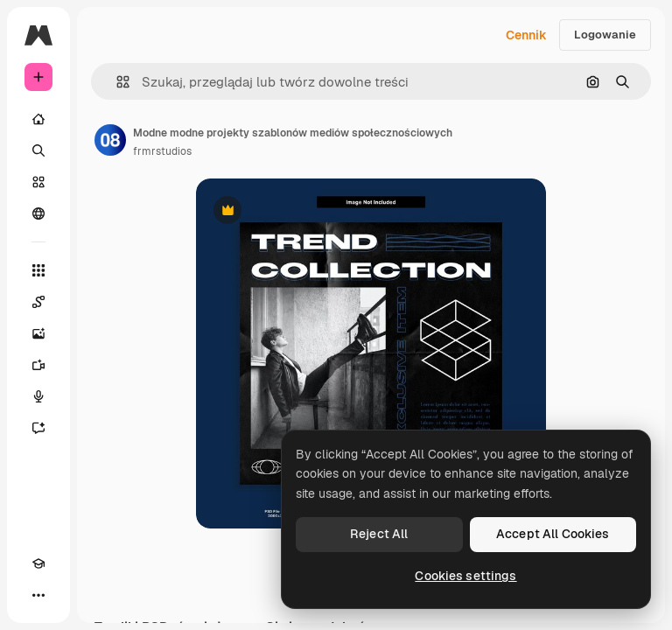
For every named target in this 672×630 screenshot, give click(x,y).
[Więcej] (38, 595)
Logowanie (605, 35)
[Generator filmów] (38, 365)
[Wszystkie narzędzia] (38, 270)
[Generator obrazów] (38, 333)
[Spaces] (38, 302)
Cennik (526, 35)
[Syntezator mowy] (38, 396)
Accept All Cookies (553, 534)
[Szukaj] (38, 150)
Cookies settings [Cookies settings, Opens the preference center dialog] (465, 576)
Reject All (379, 534)
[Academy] (38, 563)
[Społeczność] (38, 213)
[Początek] (38, 119)
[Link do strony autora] (110, 140)
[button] (116, 82)
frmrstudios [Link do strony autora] (162, 151)
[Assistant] (38, 428)
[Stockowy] (38, 182)
